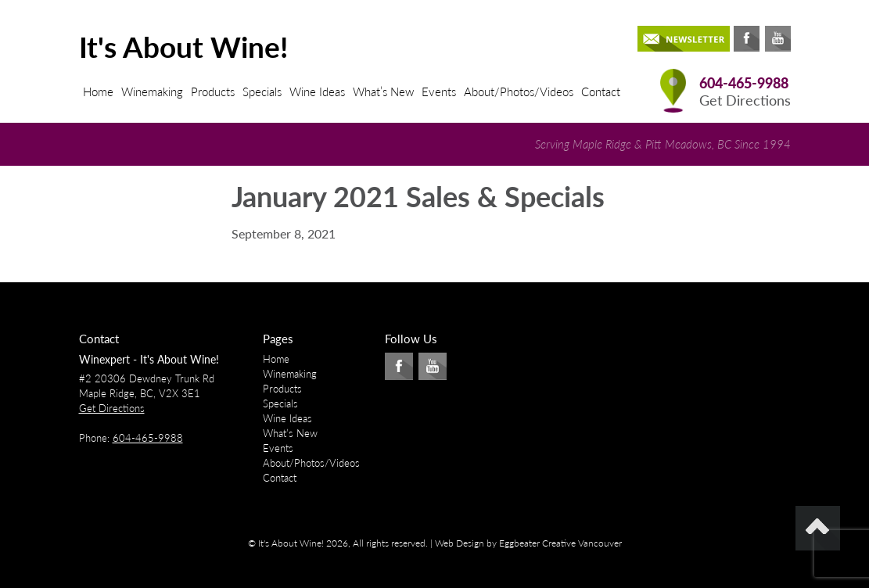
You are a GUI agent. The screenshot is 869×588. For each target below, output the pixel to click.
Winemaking (152, 91)
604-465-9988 (744, 83)
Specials (262, 91)
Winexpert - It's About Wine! (149, 359)
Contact (601, 91)
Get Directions (745, 100)
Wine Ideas (317, 91)
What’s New (383, 91)
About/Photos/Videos (519, 91)
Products (213, 91)
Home (98, 91)
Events (439, 91)
